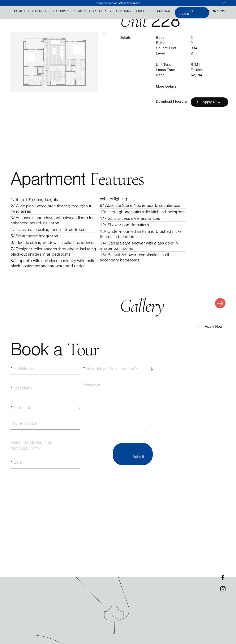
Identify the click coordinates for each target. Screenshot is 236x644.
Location (122, 11)
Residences (38, 11)
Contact (164, 11)
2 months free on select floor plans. (118, 3)
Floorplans (63, 11)
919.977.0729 (216, 11)
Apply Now (209, 327)
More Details (166, 86)
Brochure (143, 11)
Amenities (86, 11)
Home (18, 11)
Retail (104, 11)
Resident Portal (186, 13)
